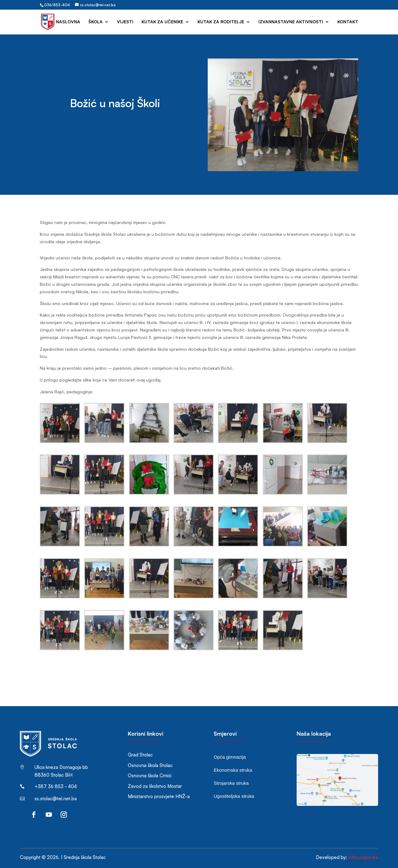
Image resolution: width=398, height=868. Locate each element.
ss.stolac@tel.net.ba (56, 799)
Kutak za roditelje (221, 22)
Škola (95, 22)
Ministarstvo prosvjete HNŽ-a (159, 796)
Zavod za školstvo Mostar (155, 786)
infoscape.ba (363, 857)
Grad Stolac (140, 755)
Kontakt (348, 22)
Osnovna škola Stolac (150, 765)
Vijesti (125, 22)
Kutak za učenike (162, 22)
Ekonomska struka (233, 770)
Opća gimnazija (230, 757)
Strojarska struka (231, 783)
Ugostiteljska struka (234, 796)
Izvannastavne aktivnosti (291, 22)
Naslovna (68, 22)
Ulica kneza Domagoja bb (61, 767)
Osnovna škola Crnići (150, 776)
